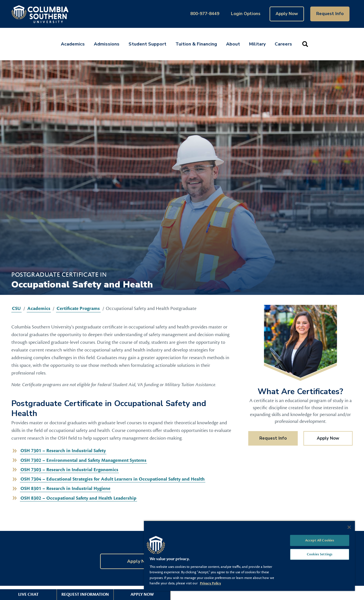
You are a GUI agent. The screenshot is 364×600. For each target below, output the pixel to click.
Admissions (107, 44)
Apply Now (287, 14)
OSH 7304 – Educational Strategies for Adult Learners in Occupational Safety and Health (113, 479)
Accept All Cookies (320, 540)
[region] (249, 556)
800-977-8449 (205, 14)
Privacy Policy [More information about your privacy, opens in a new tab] (210, 583)
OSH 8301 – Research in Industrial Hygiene (65, 489)
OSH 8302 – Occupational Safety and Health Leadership (78, 498)
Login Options (246, 14)
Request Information (85, 594)
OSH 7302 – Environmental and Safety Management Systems (83, 460)
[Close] (349, 527)
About (233, 44)
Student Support (147, 44)
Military (257, 44)
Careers (283, 44)
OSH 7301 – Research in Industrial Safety (63, 451)
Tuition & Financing (196, 44)
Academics (73, 44)
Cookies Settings (320, 554)
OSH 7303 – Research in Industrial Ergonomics (69, 470)
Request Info (330, 14)
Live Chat (28, 594)
